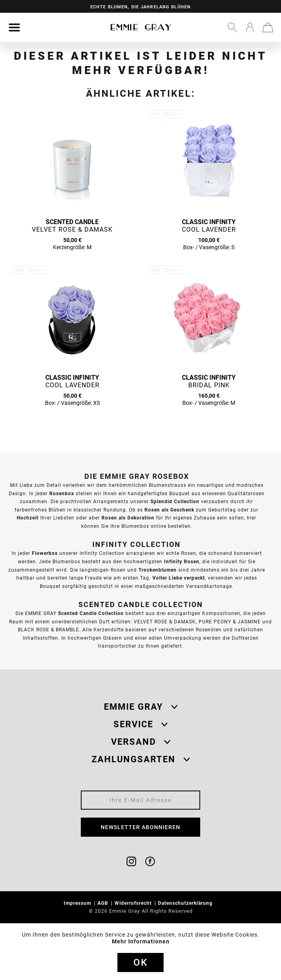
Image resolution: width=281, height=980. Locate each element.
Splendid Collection (175, 501)
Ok (140, 962)
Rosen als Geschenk (169, 510)
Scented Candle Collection (91, 613)
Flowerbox (45, 553)
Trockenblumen (158, 570)
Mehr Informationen (141, 941)
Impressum (78, 903)
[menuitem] (14, 27)
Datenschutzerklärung (186, 903)
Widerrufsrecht (134, 903)
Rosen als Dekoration (128, 518)
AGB (104, 903)
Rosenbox (62, 493)
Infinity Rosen (182, 561)
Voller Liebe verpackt (179, 578)
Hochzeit (28, 518)
